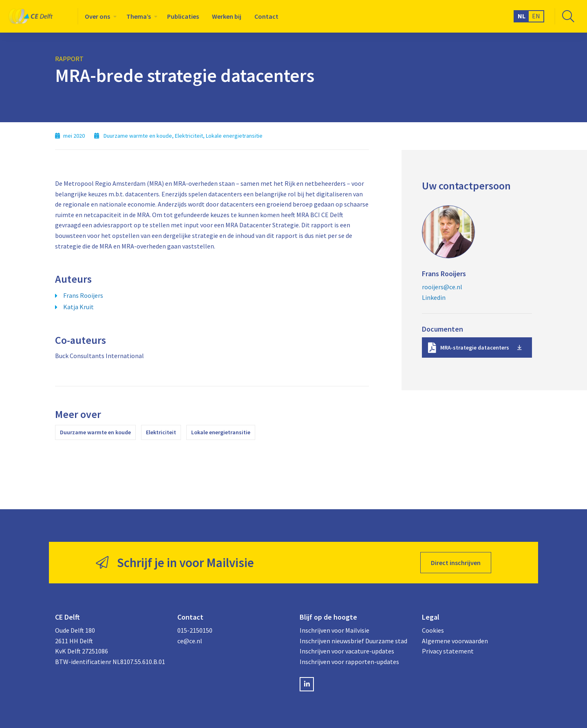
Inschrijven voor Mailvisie (334, 630)
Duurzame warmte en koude (95, 432)
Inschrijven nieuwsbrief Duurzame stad (353, 641)
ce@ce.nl (190, 641)
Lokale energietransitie (221, 432)
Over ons (97, 16)
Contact (266, 16)
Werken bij (227, 16)
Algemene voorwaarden (455, 641)
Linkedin (434, 297)
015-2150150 (195, 630)
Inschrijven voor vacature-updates (347, 651)
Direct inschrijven (456, 563)
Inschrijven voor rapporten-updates (349, 662)
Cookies (433, 630)
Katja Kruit (78, 307)
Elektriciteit (161, 432)
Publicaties (183, 16)
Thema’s (139, 16)
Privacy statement (448, 651)
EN (536, 16)
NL (522, 16)
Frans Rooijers (83, 295)
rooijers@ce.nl (442, 287)
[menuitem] (99, 16)
